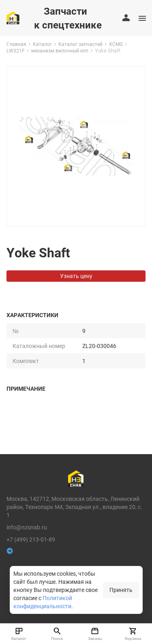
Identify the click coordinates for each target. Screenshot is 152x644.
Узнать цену (76, 276)
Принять (121, 590)
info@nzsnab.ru (27, 527)
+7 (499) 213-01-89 (31, 539)
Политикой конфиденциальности (43, 602)
